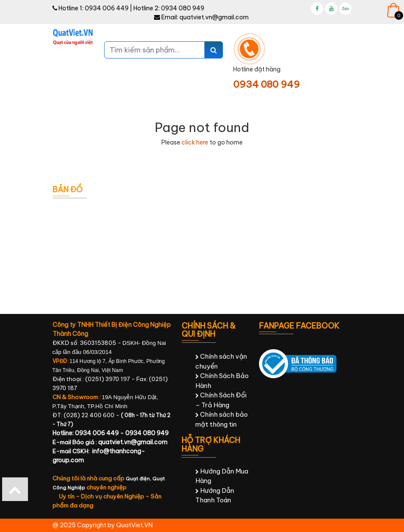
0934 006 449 (107, 8)
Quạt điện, (139, 479)
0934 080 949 (183, 8)
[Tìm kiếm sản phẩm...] (154, 50)
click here (195, 142)
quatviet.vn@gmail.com (214, 17)
